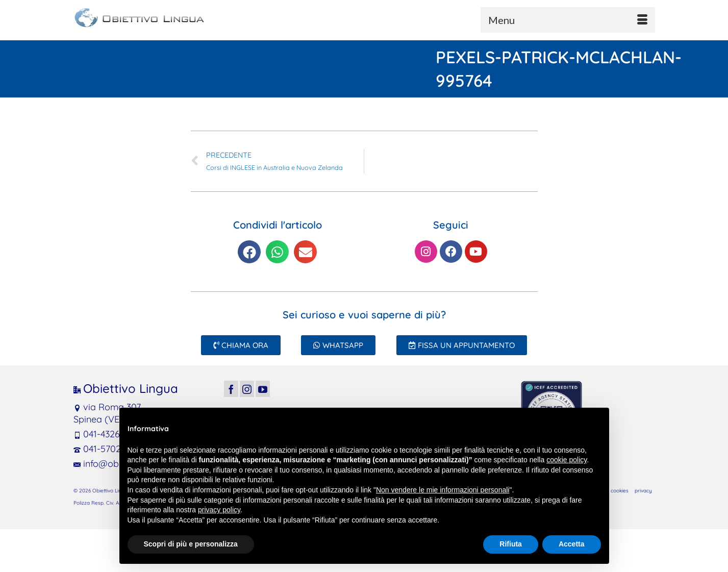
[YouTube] (263, 389)
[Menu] (568, 20)
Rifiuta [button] (511, 544)
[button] (249, 252)
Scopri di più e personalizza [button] (191, 544)
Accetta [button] (572, 544)
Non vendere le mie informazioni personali (443, 490)
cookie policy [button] (567, 460)
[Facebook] (231, 389)
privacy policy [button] (219, 510)
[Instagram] (247, 389)
